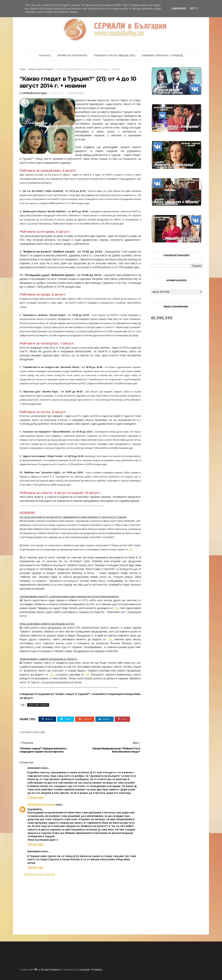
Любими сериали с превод (162, 55)
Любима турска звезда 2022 (115, 55)
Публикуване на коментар (39, 874)
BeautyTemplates (51, 970)
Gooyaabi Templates (91, 970)
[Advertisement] (80, 905)
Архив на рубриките (72, 55)
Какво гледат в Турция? (41, 69)
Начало (45, 55)
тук (131, 549)
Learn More (179, 9)
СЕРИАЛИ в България (41, 804)
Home (22, 69)
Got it (194, 9)
